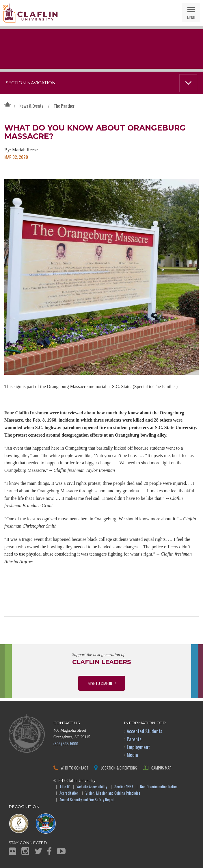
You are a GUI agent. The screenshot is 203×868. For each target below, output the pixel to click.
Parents (134, 739)
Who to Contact (75, 768)
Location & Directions (119, 768)
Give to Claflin (100, 683)
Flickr (12, 851)
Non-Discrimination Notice (159, 787)
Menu (191, 17)
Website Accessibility (92, 787)
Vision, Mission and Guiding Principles (113, 793)
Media (132, 755)
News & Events (31, 106)
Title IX (65, 787)
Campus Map (161, 768)
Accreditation (69, 793)
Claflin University (30, 13)
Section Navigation (31, 83)
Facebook (49, 851)
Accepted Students (145, 731)
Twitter (38, 851)
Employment (138, 747)
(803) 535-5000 (66, 743)
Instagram (25, 851)
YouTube (61, 851)
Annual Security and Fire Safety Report (87, 800)
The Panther (64, 106)
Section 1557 (124, 787)
